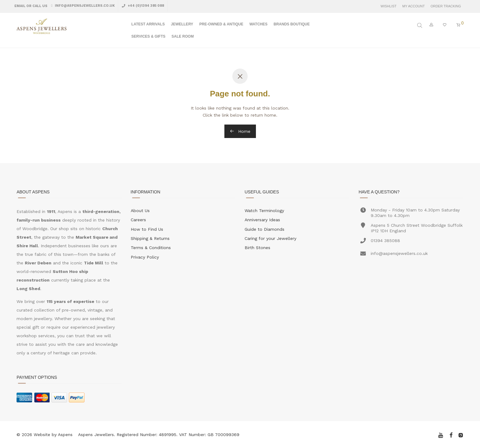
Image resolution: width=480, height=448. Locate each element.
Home (240, 131)
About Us (140, 211)
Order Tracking (446, 6)
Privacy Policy (145, 257)
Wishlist (388, 6)
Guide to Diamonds (264, 229)
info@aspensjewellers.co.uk (84, 6)
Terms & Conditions (151, 248)
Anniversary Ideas (262, 220)
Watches (259, 24)
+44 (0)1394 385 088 (145, 6)
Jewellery (182, 24)
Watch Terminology (264, 211)
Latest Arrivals (148, 24)
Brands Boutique (292, 24)
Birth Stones (257, 248)
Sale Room (183, 36)
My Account (413, 6)
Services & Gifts (148, 36)
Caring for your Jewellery (270, 238)
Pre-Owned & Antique (221, 24)
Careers (138, 220)
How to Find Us (147, 229)
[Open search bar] (420, 25)
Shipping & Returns (150, 238)
